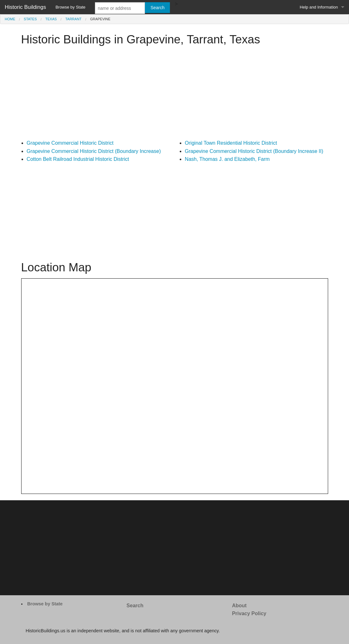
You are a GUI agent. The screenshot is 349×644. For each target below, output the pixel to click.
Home (10, 19)
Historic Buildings (25, 7)
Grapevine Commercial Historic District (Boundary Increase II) (254, 151)
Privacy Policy (249, 613)
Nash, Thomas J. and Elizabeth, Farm (227, 159)
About (239, 606)
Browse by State (70, 7)
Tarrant (73, 19)
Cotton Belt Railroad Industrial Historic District (78, 159)
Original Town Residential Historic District (231, 143)
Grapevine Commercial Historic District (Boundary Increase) (94, 151)
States (30, 19)
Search (135, 606)
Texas (51, 19)
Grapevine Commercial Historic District (70, 143)
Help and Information (319, 7)
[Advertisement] (175, 95)
